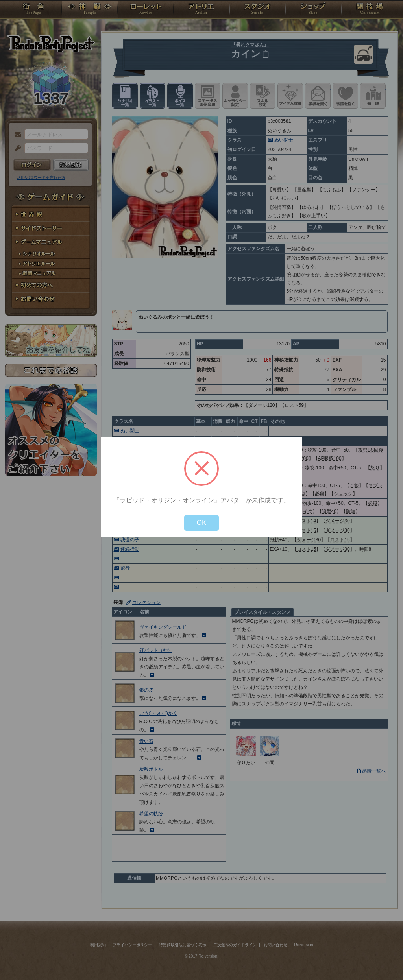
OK (202, 523)
